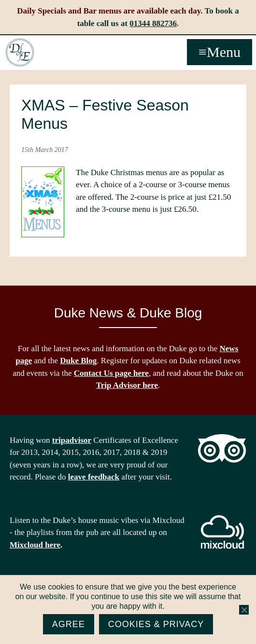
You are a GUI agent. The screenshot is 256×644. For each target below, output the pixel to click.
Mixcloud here (35, 545)
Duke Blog (78, 361)
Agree (69, 624)
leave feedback (94, 477)
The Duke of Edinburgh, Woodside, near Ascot (20, 53)
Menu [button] (224, 52)
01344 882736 (153, 23)
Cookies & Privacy (156, 624)
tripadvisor (72, 440)
